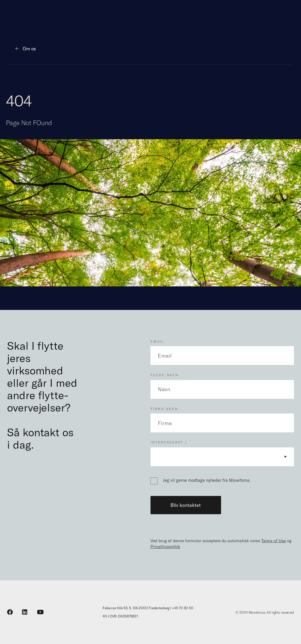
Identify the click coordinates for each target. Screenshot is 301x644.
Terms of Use (274, 541)
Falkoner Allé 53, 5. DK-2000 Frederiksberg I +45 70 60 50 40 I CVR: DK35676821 (148, 612)
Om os (29, 49)
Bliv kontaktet (186, 505)
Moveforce (257, 612)
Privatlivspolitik (165, 547)
